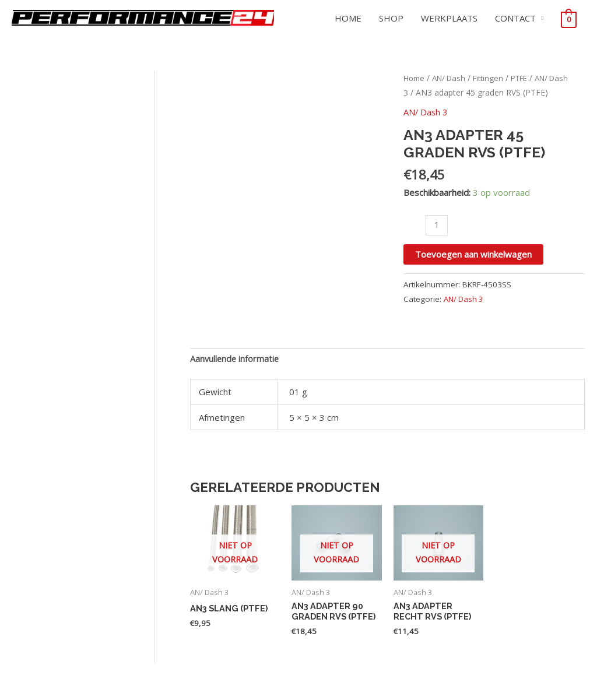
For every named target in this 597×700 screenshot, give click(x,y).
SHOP (391, 18)
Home (415, 78)
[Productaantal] (437, 225)
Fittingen (495, 78)
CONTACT (515, 18)
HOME (348, 18)
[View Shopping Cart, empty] (569, 19)
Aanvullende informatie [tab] (236, 359)
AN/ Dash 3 (426, 112)
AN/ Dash (453, 78)
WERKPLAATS (449, 18)
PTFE (529, 78)
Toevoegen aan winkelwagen (473, 254)
